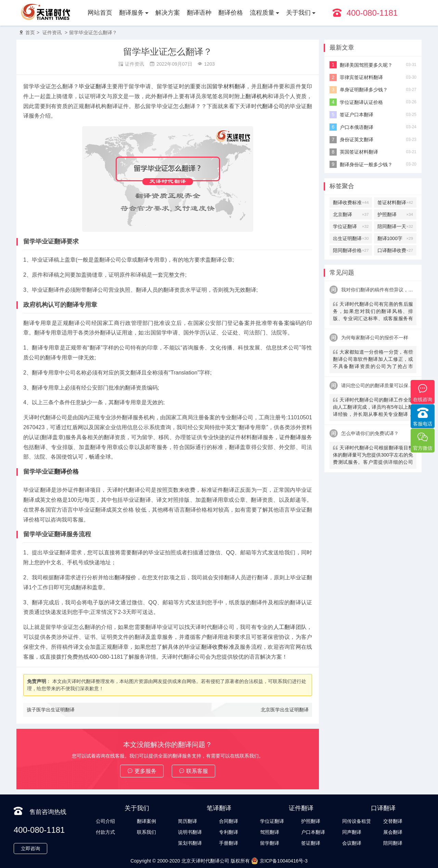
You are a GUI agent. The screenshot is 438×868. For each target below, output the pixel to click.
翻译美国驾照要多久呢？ (366, 65)
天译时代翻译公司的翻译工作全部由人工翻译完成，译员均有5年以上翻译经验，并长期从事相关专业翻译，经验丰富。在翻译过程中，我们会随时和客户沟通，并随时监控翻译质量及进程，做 (373, 408)
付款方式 (105, 832)
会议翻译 (352, 843)
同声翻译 (352, 832)
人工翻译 (285, 627)
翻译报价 (125, 577)
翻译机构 (256, 96)
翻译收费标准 (218, 647)
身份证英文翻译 (357, 140)
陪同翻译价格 (351, 250)
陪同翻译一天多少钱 (395, 226)
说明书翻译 (190, 832)
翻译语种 (199, 13)
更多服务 (142, 771)
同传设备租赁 (357, 821)
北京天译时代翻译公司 (205, 861)
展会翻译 (393, 832)
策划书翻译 (190, 843)
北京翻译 (351, 214)
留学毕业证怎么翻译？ (93, 32)
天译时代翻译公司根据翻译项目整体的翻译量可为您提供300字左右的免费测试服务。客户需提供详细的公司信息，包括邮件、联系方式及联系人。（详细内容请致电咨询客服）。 (373, 456)
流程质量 (262, 13)
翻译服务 (131, 13)
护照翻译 (395, 214)
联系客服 (194, 771)
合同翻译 (229, 821)
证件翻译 (290, 437)
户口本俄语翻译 (357, 127)
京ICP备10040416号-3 (279, 861)
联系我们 (146, 832)
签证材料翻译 (395, 202)
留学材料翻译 (229, 86)
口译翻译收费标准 (395, 250)
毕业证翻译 (93, 86)
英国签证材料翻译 (359, 152)
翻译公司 (273, 106)
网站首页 (100, 13)
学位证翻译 (351, 226)
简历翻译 (188, 821)
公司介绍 (105, 821)
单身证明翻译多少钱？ (364, 90)
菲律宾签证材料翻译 (361, 77)
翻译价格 (231, 13)
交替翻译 (393, 821)
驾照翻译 (270, 832)
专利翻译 (229, 832)
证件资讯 (52, 32)
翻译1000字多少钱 (395, 238)
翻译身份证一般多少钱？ (366, 165)
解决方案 (168, 13)
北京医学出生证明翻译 (285, 710)
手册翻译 (229, 843)
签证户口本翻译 (357, 115)
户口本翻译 (313, 832)
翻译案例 (146, 821)
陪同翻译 (393, 843)
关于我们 (298, 13)
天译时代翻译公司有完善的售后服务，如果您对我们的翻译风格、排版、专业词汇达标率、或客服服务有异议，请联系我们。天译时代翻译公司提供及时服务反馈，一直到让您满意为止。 (373, 312)
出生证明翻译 (351, 238)
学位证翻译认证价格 (361, 102)
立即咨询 (30, 849)
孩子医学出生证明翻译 (51, 710)
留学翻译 (270, 843)
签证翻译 (311, 843)
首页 (30, 32)
